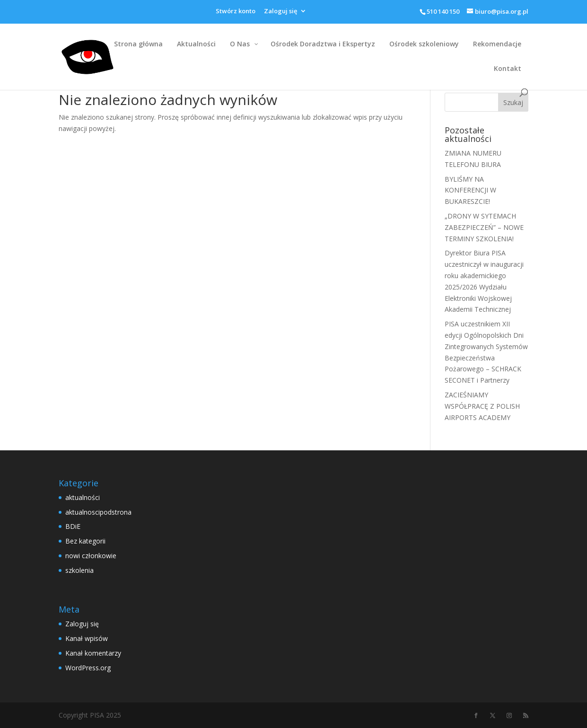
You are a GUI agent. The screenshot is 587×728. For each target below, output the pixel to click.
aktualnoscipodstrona (98, 512)
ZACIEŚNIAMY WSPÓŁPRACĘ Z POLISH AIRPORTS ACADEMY (482, 406)
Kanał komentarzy (93, 653)
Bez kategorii (85, 541)
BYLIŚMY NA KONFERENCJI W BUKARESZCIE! (470, 190)
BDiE (73, 526)
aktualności (83, 497)
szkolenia (79, 570)
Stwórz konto (236, 12)
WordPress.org (88, 668)
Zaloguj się (280, 12)
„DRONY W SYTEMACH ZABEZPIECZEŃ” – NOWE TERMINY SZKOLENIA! (484, 227)
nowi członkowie (91, 556)
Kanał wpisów (87, 638)
